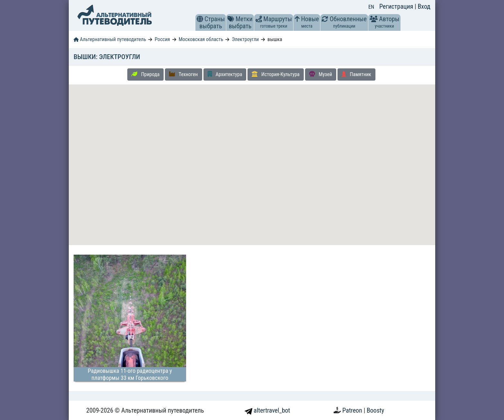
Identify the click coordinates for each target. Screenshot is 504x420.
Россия (162, 39)
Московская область (201, 39)
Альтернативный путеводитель (110, 39)
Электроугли (245, 39)
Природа (145, 74)
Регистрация (397, 6)
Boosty (375, 410)
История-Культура (276, 74)
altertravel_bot (267, 410)
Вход (424, 6)
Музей (321, 74)
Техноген (183, 74)
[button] (200, 19)
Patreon (353, 410)
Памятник (356, 74)
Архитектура (225, 74)
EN (371, 7)
